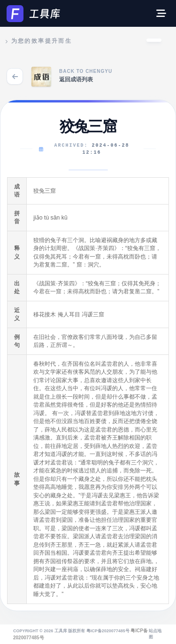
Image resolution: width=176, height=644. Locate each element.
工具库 (61, 631)
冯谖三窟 (93, 314)
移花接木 (45, 314)
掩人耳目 (69, 314)
